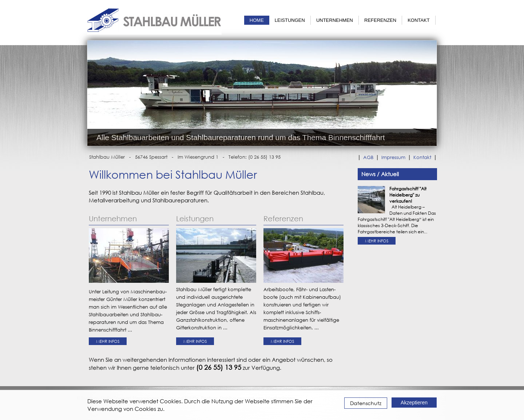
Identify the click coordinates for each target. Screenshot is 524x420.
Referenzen (380, 20)
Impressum (393, 157)
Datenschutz (366, 403)
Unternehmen (335, 20)
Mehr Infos (108, 341)
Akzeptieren (414, 403)
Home (257, 20)
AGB (368, 157)
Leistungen (290, 20)
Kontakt (418, 20)
